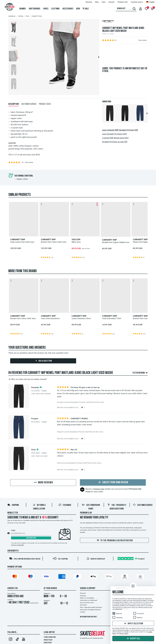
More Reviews (43, 483)
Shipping (13, 505)
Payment (83, 593)
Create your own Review (113, 483)
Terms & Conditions (50, 637)
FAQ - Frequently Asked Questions (91, 607)
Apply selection (133, 624)
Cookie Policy (48, 643)
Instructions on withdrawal (89, 600)
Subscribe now (31, 538)
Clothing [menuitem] (55, 9)
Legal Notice (49, 632)
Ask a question (43, 361)
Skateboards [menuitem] (35, 9)
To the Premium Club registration (114, 540)
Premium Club (99, 489)
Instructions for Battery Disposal (90, 610)
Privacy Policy (48, 640)
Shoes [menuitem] (46, 9)
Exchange (65, 505)
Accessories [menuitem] (68, 9)
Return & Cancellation (87, 598)
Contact (83, 612)
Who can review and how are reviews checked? (28, 379)
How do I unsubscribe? (18, 545)
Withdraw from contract (89, 617)
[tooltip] (41, 387)
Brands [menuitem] (23, 9)
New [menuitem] (78, 9)
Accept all (133, 639)
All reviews (83, 605)
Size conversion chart (87, 603)
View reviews (143, 40)
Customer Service (143, 505)
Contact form (34, 603)
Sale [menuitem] (86, 9)
